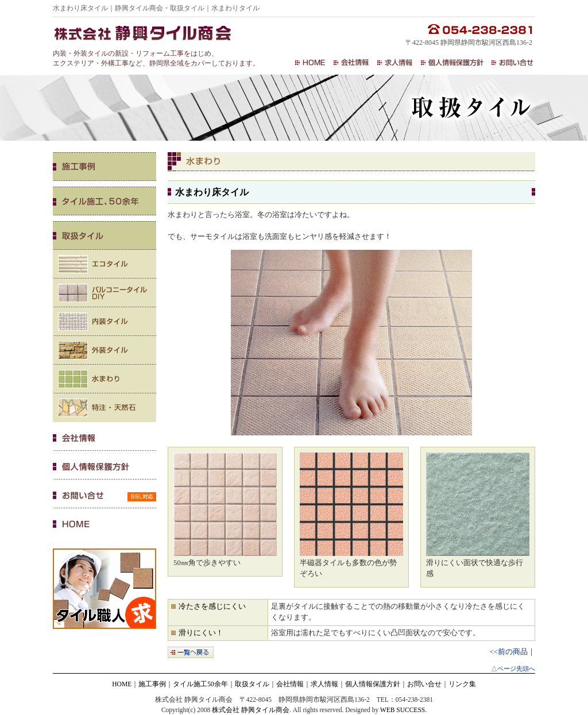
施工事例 (105, 167)
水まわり (105, 379)
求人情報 (395, 63)
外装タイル (105, 350)
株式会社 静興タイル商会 (251, 710)
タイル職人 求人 (105, 589)
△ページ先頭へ (513, 668)
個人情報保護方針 (452, 63)
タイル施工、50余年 (105, 201)
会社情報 (351, 63)
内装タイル (105, 322)
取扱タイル (252, 684)
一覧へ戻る (191, 652)
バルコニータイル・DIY (105, 293)
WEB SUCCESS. (403, 710)
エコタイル (105, 264)
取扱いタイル (105, 235)
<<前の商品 (509, 652)
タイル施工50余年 (200, 684)
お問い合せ (512, 63)
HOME (310, 63)
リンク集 (462, 684)
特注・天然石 (105, 408)
